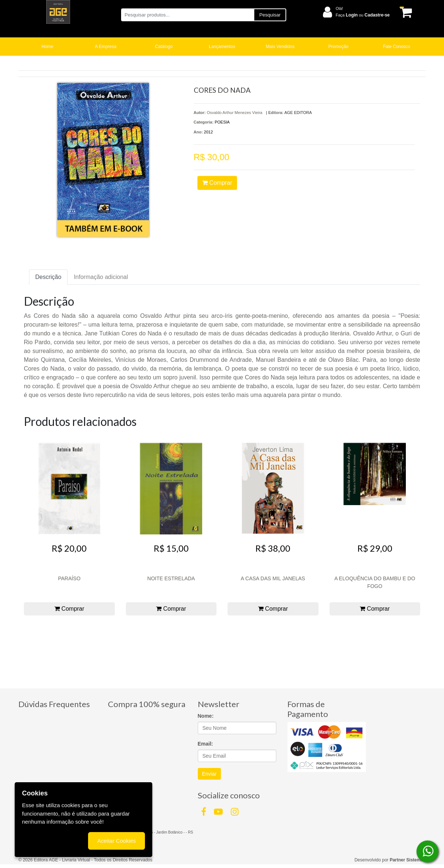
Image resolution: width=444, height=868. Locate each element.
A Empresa (106, 47)
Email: (205, 744)
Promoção (339, 47)
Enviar (210, 774)
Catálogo (164, 47)
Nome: (206, 716)
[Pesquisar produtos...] (187, 15)
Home (47, 47)
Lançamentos (222, 47)
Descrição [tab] (48, 277)
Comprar (217, 183)
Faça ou (363, 15)
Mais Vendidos (280, 47)
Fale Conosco (397, 47)
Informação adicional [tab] (101, 277)
